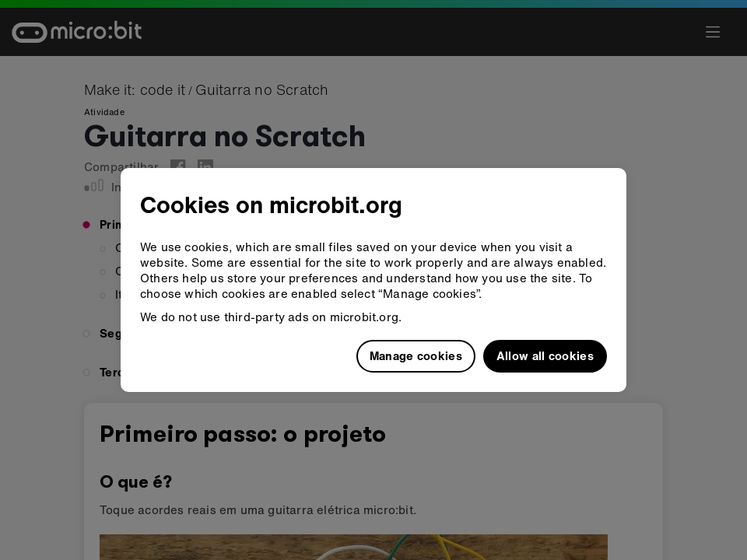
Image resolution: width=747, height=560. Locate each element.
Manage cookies (416, 355)
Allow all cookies (545, 355)
